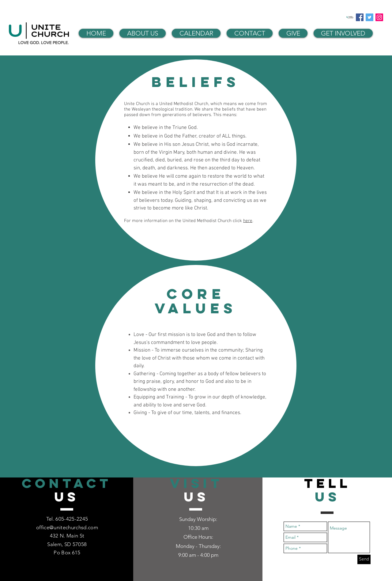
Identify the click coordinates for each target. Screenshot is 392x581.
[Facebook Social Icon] (360, 17)
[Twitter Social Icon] (369, 17)
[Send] (364, 559)
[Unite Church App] (350, 17)
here (248, 221)
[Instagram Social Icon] (379, 17)
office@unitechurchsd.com (67, 527)
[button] (143, 33)
